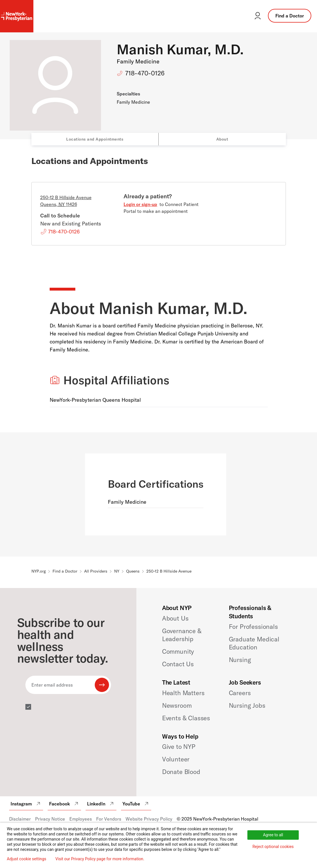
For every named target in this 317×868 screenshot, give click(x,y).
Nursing (240, 660)
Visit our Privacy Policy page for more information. (100, 859)
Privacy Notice (50, 819)
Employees (81, 819)
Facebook (64, 804)
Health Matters (183, 693)
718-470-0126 (145, 73)
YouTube (136, 804)
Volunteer (176, 759)
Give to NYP (179, 747)
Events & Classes (186, 718)
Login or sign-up (140, 204)
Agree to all (273, 835)
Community (178, 651)
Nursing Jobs (247, 705)
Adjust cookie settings (27, 859)
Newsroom (177, 705)
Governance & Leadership (182, 635)
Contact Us (178, 664)
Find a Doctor (290, 16)
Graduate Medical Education (254, 643)
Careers (240, 693)
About (222, 139)
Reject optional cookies (273, 847)
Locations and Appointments (95, 139)
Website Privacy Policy (149, 819)
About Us (175, 618)
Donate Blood (181, 772)
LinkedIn (101, 804)
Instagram (26, 804)
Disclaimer (20, 819)
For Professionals (253, 627)
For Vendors (109, 819)
